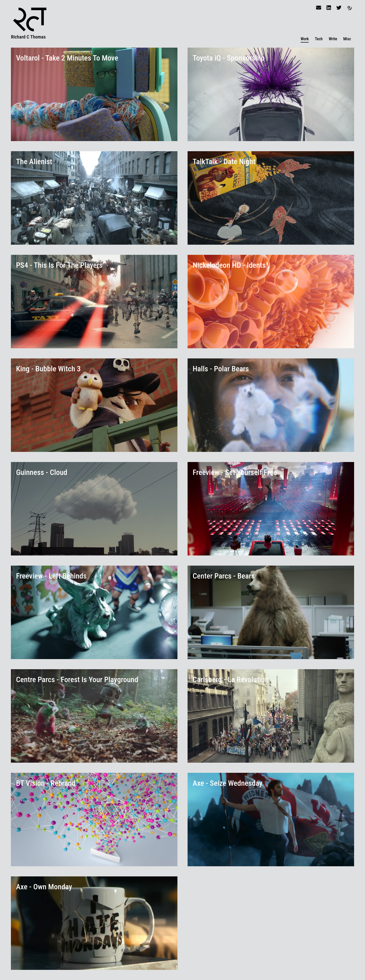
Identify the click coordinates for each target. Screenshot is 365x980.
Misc (347, 39)
